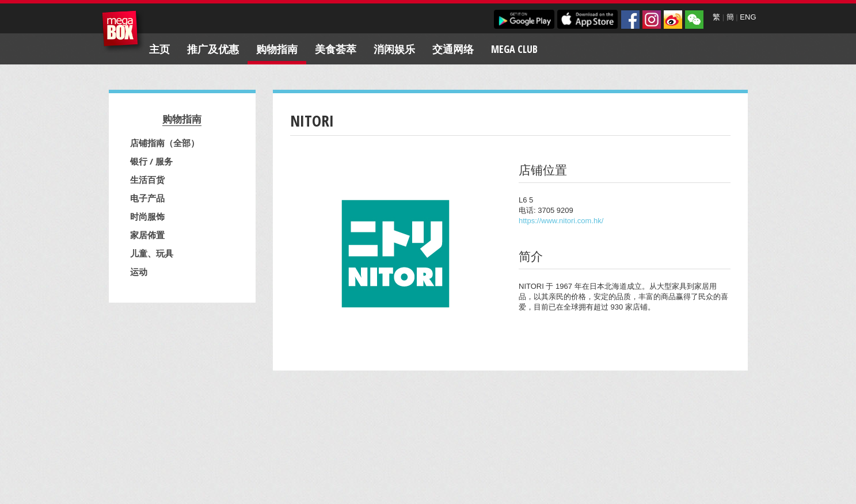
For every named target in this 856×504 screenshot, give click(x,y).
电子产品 (147, 198)
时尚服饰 (147, 216)
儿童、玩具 (152, 253)
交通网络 (453, 49)
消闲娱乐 (394, 49)
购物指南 (277, 49)
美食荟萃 (336, 49)
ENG (748, 17)
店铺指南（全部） (165, 143)
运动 (139, 272)
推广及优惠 (213, 49)
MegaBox (123, 31)
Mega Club (514, 49)
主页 (159, 49)
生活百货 (147, 180)
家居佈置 (147, 235)
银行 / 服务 (151, 161)
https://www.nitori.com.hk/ (561, 221)
